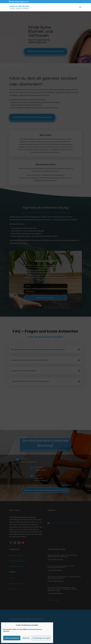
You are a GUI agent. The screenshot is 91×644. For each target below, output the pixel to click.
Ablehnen (26, 638)
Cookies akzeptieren (12, 638)
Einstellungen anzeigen (41, 638)
